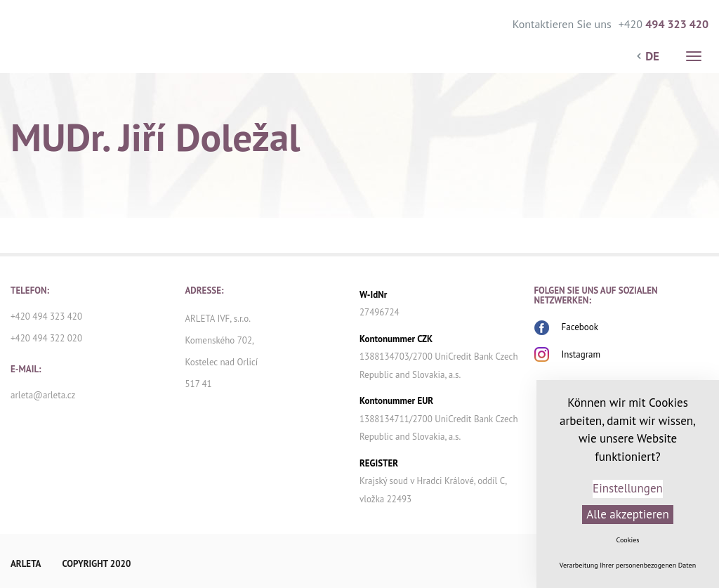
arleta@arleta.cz (43, 395)
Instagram (581, 354)
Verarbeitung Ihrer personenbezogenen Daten (628, 565)
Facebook (580, 327)
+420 (664, 22)
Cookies (628, 540)
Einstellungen (628, 488)
